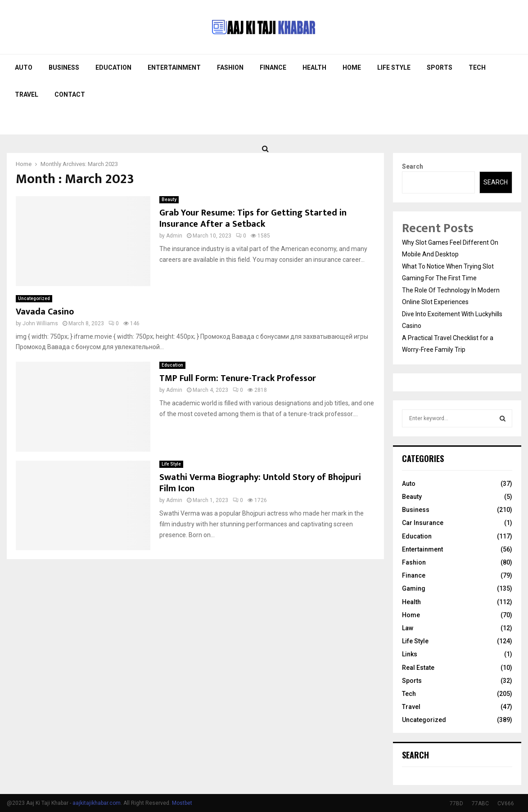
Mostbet (182, 803)
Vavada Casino (45, 312)
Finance (273, 67)
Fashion (230, 67)
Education (113, 67)
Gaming (414, 588)
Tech (477, 67)
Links (410, 654)
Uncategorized (34, 298)
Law (408, 628)
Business (64, 67)
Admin (174, 236)
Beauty (169, 200)
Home (352, 67)
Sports (440, 67)
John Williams (40, 323)
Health (314, 67)
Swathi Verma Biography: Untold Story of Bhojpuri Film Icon (260, 483)
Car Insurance (423, 523)
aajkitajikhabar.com (97, 803)
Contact (70, 94)
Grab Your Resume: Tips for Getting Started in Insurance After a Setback (253, 218)
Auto (24, 67)
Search (413, 166)
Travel (27, 94)
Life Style (394, 67)
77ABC (480, 803)
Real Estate (418, 668)
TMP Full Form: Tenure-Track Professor (238, 378)
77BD (456, 803)
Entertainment (174, 67)
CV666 (506, 803)
